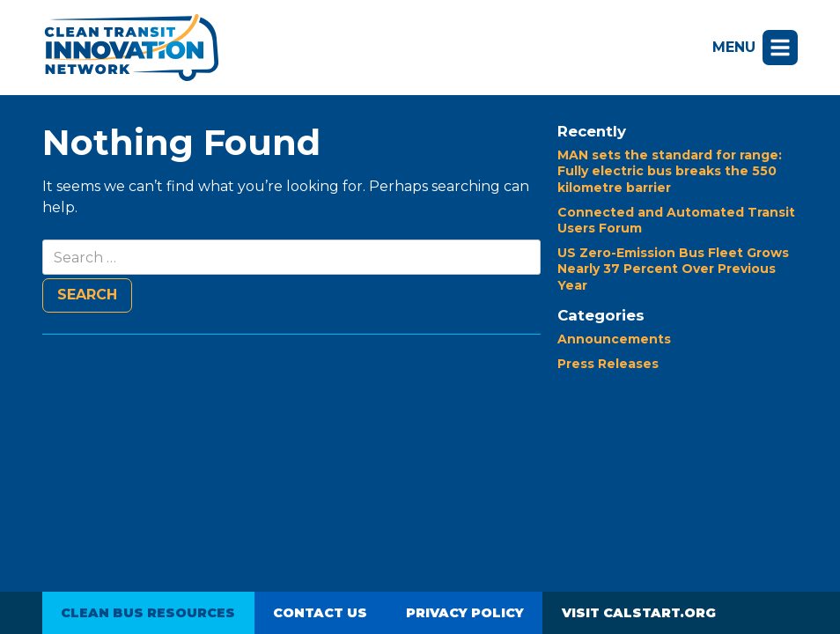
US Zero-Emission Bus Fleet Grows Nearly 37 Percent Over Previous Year (673, 269)
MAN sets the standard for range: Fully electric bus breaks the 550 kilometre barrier (670, 171)
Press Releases (608, 364)
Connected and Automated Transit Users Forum (676, 220)
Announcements (614, 339)
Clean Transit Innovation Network (130, 48)
